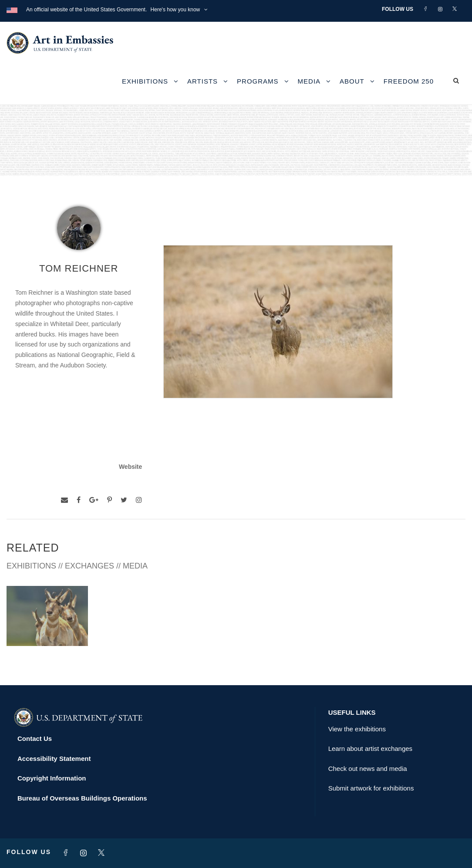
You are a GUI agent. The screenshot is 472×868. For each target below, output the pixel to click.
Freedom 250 (409, 81)
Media (309, 81)
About (352, 81)
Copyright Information (52, 778)
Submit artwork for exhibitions (371, 788)
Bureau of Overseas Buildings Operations (82, 798)
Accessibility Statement (54, 759)
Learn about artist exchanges (370, 749)
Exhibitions (145, 81)
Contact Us (35, 738)
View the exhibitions (357, 729)
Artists (202, 81)
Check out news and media (368, 769)
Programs (258, 81)
